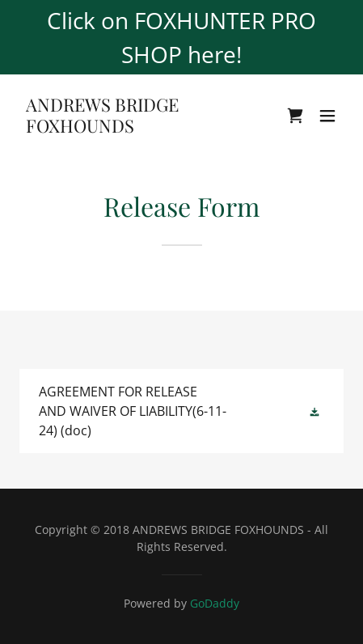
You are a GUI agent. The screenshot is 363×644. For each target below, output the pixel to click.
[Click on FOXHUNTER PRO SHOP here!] (181, 37)
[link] (133, 128)
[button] (327, 116)
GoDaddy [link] (215, 603)
